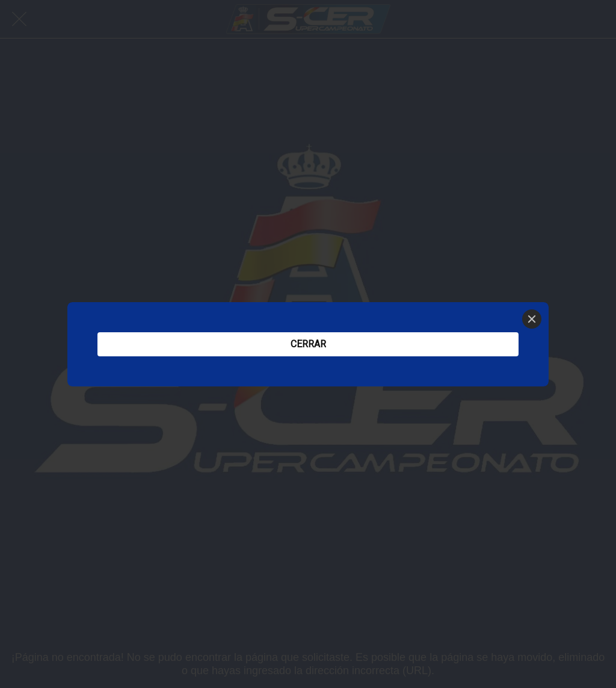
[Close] (532, 319)
